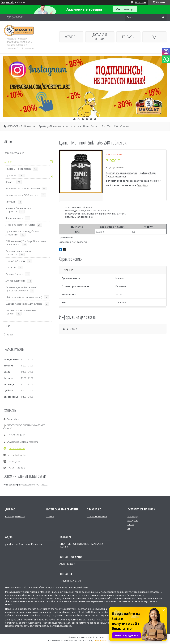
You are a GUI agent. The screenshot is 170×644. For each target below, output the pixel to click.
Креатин (10, 182)
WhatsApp (133, 516)
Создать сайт (8, 2)
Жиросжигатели (14, 218)
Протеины (11, 175)
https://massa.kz (17, 448)
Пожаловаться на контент (109, 641)
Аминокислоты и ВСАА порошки (23, 189)
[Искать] (163, 17)
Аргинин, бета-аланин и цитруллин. (18, 210)
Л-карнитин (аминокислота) (20, 225)
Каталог (8, 162)
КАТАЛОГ (70, 37)
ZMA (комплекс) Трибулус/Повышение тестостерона (51, 126)
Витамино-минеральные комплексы (19, 253)
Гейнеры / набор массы (18, 169)
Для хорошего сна (15, 281)
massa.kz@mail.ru (17, 455)
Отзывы (8, 334)
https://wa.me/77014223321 (35, 485)
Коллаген (11, 268)
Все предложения (15, 516)
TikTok (131, 524)
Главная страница (14, 153)
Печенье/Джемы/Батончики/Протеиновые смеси (21, 289)
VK (129, 528)
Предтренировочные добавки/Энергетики (22, 233)
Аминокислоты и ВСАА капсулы (22, 195)
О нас (7, 326)
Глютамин (11, 202)
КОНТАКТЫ (128, 37)
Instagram (133, 520)
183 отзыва (141, 2)
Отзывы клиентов (97, 516)
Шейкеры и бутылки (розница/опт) (24, 297)
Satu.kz (101, 638)
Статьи (50, 516)
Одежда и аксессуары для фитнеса (24, 304)
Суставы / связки (14, 274)
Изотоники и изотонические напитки (21, 312)
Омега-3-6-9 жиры (15, 261)
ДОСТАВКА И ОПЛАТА (100, 37)
